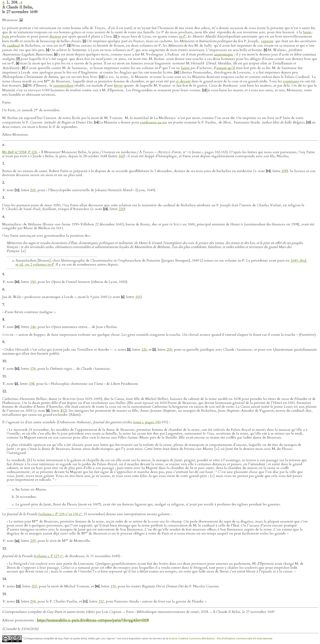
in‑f (182, 36)
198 (32, 384)
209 (284, 171)
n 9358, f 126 (19, 152)
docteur (55, 36)
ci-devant (183, 81)
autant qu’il (226, 68)
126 (144, 350)
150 (33, 282)
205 (169, 350)
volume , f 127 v (49, 556)
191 (138, 297)
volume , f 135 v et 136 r (61, 514)
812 (63, 411)
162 (121, 156)
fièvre (118, 85)
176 (33, 369)
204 (33, 601)
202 (34, 586)
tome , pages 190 (147, 422)
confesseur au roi (153, 122)
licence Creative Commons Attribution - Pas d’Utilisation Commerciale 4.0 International (221, 638)
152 (101, 601)
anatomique (224, 54)
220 (121, 209)
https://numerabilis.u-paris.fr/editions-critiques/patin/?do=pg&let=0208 (93, 620)
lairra (185, 68)
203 (33, 190)
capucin (267, 41)
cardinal (13, 46)
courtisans (291, 81)
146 (33, 327)
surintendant (63, 85)
